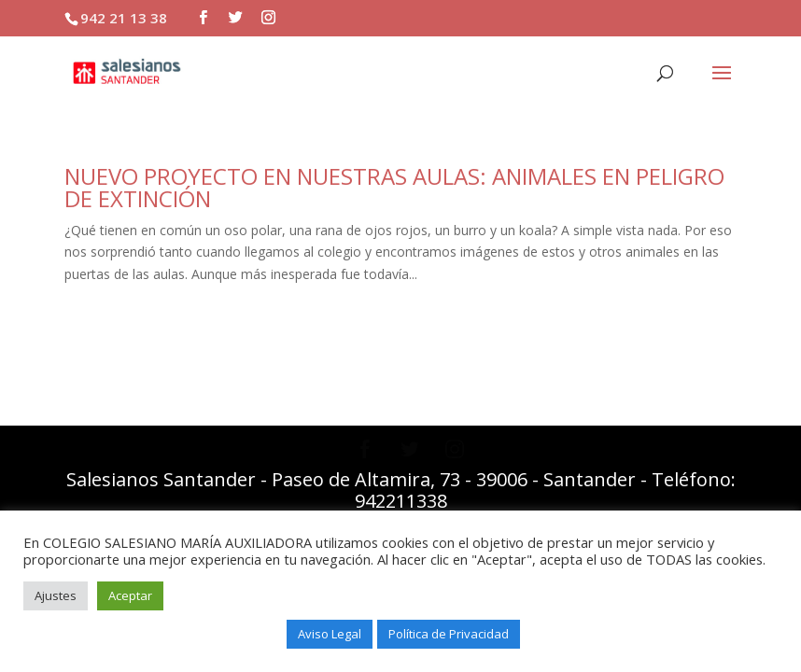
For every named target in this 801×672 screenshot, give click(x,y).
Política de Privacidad (449, 634)
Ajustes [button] (56, 595)
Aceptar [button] (130, 595)
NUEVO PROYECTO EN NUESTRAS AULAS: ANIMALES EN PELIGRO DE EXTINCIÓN (394, 187)
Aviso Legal (330, 634)
